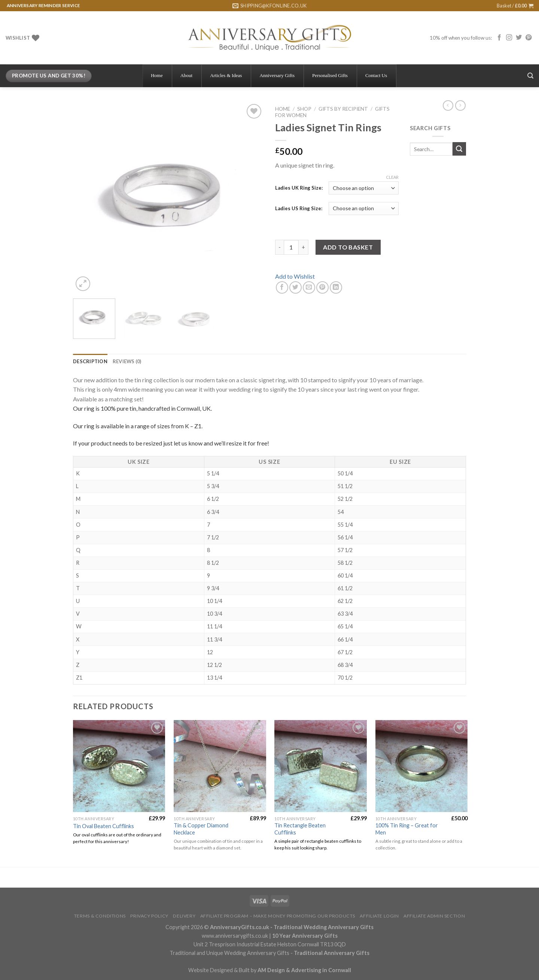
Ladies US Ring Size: (299, 208)
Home (283, 109)
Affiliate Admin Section (434, 916)
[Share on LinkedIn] (336, 287)
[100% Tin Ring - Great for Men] (422, 766)
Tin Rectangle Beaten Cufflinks (300, 829)
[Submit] (459, 149)
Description (90, 361)
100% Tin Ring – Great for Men (407, 829)
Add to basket (348, 247)
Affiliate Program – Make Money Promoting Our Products (278, 916)
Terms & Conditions (100, 916)
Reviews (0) (127, 361)
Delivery (184, 916)
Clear (392, 177)
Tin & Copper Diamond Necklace (201, 829)
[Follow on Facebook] (499, 38)
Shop (304, 109)
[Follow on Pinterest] (529, 38)
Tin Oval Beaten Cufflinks (103, 826)
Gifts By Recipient (343, 109)
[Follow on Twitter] (519, 38)
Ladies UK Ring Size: (299, 188)
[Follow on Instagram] (509, 38)
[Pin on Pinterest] (322, 287)
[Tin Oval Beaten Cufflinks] (119, 766)
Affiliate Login (379, 916)
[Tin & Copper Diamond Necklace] (220, 766)
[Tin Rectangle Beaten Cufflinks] (321, 766)
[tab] (90, 361)
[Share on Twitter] (296, 287)
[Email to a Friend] (309, 287)
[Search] (530, 76)
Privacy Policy (149, 916)
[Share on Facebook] (282, 287)
